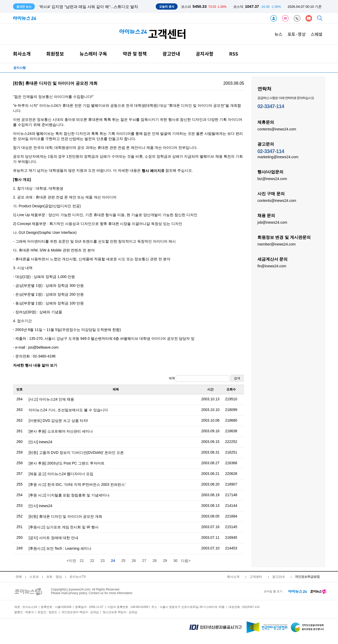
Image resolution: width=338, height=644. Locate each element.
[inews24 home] (298, 591)
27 (144, 561)
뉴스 (278, 34)
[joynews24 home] (318, 591)
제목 (199, 379)
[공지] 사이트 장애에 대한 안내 (53, 538)
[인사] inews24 (40, 442)
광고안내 (171, 54)
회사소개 (22, 54)
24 (113, 561)
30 (175, 561)
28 (155, 561)
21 (82, 561)
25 (123, 561)
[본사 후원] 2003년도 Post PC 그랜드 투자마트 (67, 463)
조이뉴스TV (78, 577)
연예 (19, 577)
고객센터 (256, 577)
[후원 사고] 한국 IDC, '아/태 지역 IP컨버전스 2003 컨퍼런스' (77, 484)
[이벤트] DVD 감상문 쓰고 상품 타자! (58, 421)
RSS (234, 54)
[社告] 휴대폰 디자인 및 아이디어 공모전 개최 (65, 516)
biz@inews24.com (272, 178)
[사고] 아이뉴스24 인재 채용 (51, 399)
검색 (237, 378)
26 (134, 561)
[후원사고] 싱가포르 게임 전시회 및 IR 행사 (64, 527)
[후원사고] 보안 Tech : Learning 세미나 (60, 548)
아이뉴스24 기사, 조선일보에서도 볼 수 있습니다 (68, 410)
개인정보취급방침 (307, 577)
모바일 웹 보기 (273, 591)
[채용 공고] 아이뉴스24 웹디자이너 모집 (61, 474)
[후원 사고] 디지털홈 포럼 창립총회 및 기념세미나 (69, 495)
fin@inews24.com (272, 266)
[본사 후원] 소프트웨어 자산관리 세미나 (61, 431)
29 (165, 561)
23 (103, 561)
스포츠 (34, 577)
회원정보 (55, 54)
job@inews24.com (272, 222)
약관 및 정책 (135, 54)
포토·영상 (297, 34)
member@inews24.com (277, 244)
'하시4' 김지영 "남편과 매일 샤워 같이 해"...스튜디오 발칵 (89, 7)
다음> (186, 561)
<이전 (71, 561)
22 (92, 561)
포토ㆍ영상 (54, 577)
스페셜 (317, 34)
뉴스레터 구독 (93, 54)
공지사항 (205, 54)
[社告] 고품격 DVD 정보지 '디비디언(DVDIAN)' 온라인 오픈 (76, 453)
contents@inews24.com (277, 129)
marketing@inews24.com (278, 157)
